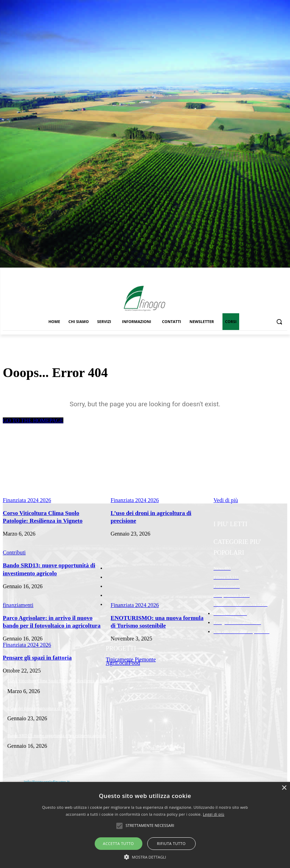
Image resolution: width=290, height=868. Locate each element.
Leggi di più (214, 814)
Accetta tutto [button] (119, 843)
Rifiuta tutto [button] (171, 843)
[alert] (145, 825)
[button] (279, 322)
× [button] (284, 788)
